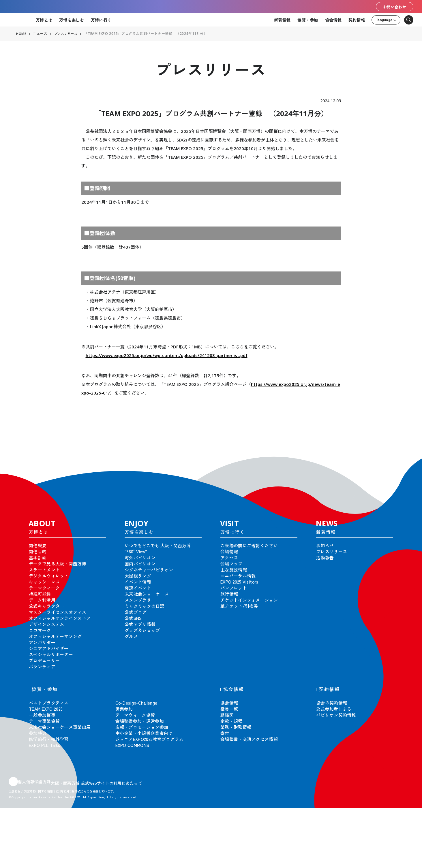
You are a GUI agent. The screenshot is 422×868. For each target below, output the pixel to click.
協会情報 (333, 20)
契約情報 (357, 20)
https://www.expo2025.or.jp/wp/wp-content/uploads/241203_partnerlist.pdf (167, 355)
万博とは (44, 20)
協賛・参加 (308, 20)
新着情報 (282, 20)
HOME (21, 34)
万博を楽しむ (72, 20)
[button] (405, 461)
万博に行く (101, 20)
